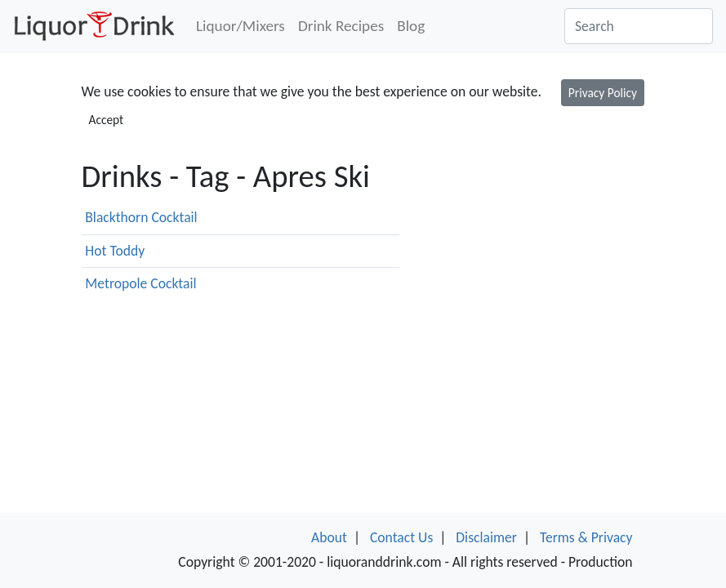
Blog (411, 26)
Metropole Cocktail (140, 283)
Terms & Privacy (586, 537)
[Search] (639, 26)
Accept (107, 120)
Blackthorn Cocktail (141, 217)
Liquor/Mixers (241, 26)
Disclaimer (486, 537)
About (329, 537)
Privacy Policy (603, 93)
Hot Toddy (115, 251)
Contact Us (401, 537)
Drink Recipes (341, 26)
